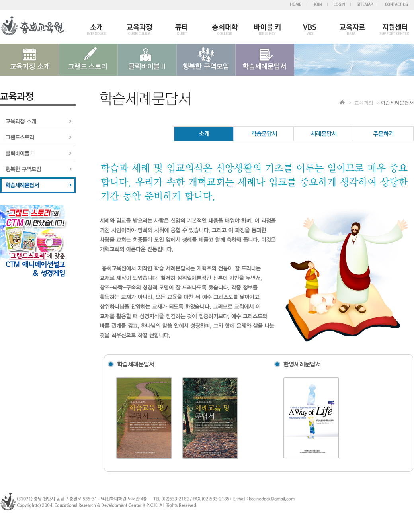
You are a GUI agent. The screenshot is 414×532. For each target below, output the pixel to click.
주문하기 (383, 134)
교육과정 (364, 103)
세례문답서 (324, 134)
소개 (204, 134)
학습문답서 (264, 134)
